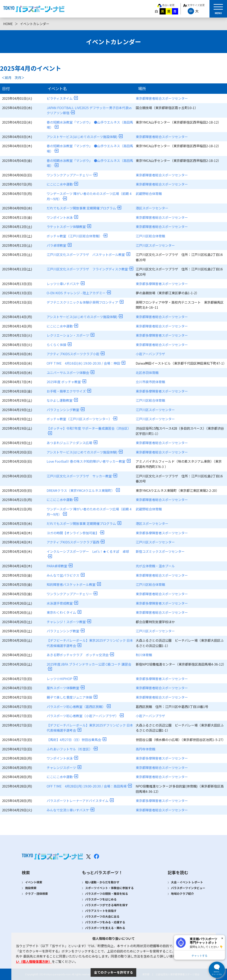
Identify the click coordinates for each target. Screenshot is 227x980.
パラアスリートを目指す (101, 911)
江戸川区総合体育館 (150, 236)
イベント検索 (34, 882)
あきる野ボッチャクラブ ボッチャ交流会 (80, 655)
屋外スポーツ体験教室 (66, 688)
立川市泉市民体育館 (150, 382)
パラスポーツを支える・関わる (105, 928)
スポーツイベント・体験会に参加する (109, 888)
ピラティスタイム (62, 98)
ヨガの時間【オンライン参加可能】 (75, 533)
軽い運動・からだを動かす (102, 882)
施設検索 (31, 888)
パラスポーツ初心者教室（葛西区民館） (79, 707)
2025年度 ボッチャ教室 (66, 382)
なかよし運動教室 (62, 400)
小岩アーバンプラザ (150, 354)
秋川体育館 (144, 655)
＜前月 (7, 77)
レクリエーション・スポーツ (71, 335)
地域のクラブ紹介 (182, 894)
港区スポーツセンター (152, 208)
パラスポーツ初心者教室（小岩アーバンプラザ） (85, 716)
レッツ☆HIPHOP (62, 679)
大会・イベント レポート (187, 882)
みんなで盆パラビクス (66, 575)
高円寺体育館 (145, 749)
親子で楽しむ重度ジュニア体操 (72, 697)
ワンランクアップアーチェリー (72, 175)
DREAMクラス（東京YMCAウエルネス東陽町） (83, 490)
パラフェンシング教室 (66, 410)
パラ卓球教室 (59, 245)
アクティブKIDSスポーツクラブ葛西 (76, 542)
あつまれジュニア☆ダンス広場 (72, 443)
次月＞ (20, 77)
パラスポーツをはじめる (101, 899)
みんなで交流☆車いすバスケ (71, 810)
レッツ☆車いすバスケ (66, 284)
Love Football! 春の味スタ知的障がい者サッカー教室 (89, 461)
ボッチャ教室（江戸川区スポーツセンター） (82, 419)
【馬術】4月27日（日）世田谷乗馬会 (77, 740)
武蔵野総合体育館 (149, 194)
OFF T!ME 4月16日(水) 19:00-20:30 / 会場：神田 (86, 363)
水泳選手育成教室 (62, 603)
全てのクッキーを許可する (113, 972)
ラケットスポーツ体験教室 (69, 227)
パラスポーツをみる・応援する (105, 922)
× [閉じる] (222, 938)
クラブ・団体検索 (36, 894)
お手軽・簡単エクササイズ (69, 391)
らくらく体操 (59, 345)
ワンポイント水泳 (62, 217)
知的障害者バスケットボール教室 (74, 584)
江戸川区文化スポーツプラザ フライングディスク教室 (90, 269)
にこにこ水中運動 (62, 184)
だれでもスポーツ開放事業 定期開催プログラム (84, 208)
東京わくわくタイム (64, 612)
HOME (8, 24)
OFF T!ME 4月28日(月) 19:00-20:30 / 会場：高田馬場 (89, 786)
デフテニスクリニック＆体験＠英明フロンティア (85, 302)
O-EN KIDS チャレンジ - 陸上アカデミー (79, 293)
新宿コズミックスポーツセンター (160, 551)
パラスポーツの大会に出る (102, 916)
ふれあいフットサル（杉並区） (72, 749)
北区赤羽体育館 (147, 373)
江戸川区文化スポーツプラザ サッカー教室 (82, 476)
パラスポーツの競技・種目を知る (107, 894)
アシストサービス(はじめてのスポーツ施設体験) (85, 137)
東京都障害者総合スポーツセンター (162, 98)
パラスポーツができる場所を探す (107, 905)
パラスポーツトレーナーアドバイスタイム (80, 801)
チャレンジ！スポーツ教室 (69, 622)
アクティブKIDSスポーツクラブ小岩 (76, 354)
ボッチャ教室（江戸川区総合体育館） (77, 236)
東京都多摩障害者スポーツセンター (162, 284)
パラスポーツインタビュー (188, 888)
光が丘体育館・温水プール (155, 566)
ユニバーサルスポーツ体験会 (71, 373)
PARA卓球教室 (60, 566)
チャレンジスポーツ (64, 768)
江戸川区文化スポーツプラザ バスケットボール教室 (88, 254)
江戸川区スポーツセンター (155, 245)
